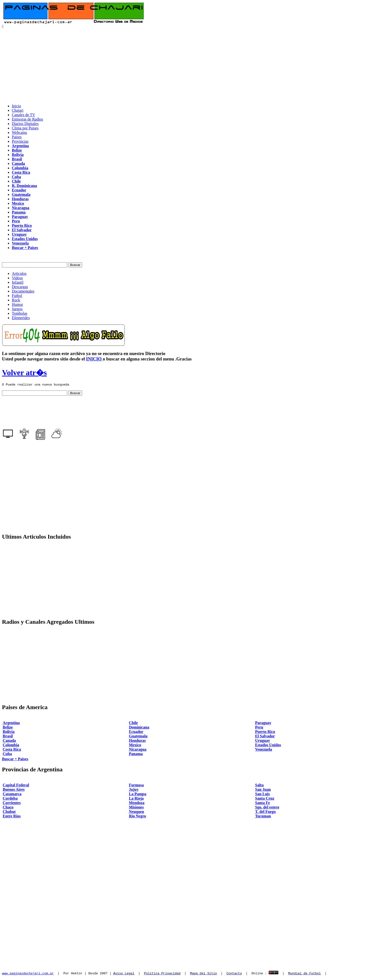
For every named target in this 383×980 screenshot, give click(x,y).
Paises (17, 137)
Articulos (19, 273)
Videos (17, 278)
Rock (16, 300)
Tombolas (20, 313)
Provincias (20, 141)
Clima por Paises (25, 128)
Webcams (19, 132)
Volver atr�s (24, 373)
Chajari (18, 110)
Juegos (17, 309)
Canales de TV (23, 115)
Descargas (20, 287)
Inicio (16, 106)
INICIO (94, 359)
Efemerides (21, 318)
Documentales (23, 291)
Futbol (17, 296)
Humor (17, 304)
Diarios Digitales (25, 124)
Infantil (18, 282)
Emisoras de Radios (27, 119)
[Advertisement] (192, 65)
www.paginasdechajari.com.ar (28, 974)
